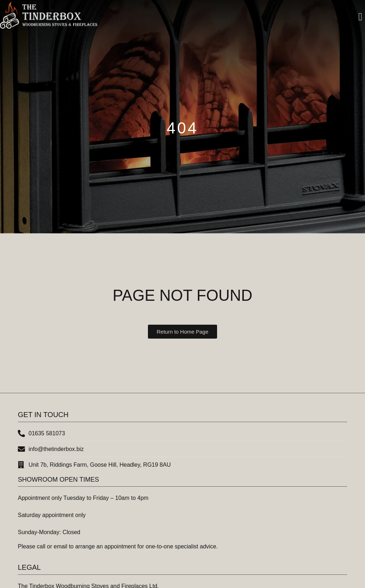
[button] (360, 17)
